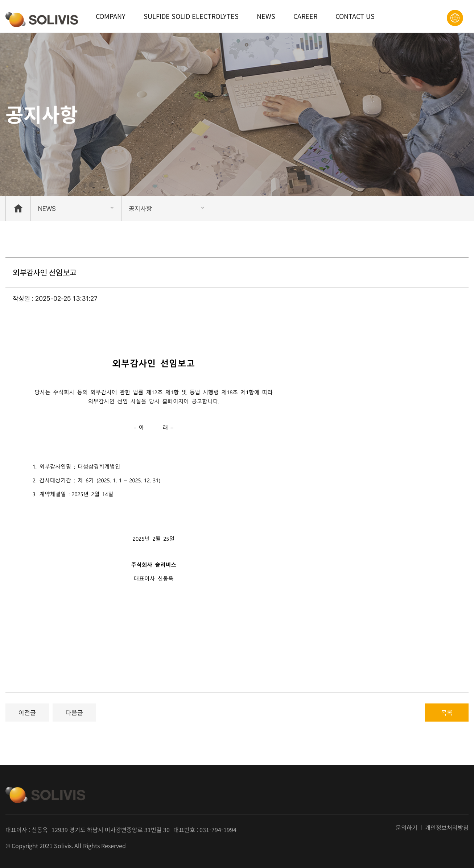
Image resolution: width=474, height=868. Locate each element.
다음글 (74, 713)
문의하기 (407, 828)
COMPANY (111, 16)
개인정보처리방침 (447, 828)
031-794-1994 (218, 830)
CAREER (305, 16)
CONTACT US (355, 16)
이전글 (27, 713)
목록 (447, 713)
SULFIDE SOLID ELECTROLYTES (191, 16)
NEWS (266, 16)
